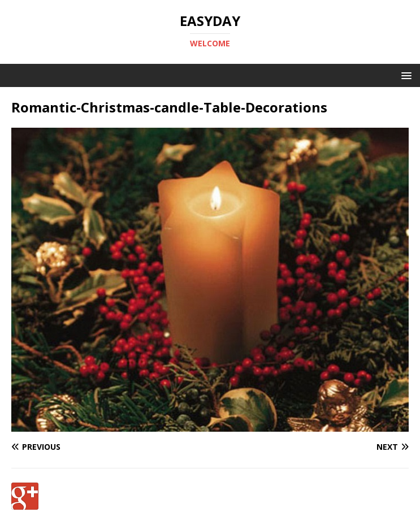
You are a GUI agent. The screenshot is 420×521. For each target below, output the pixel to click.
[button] (404, 75)
